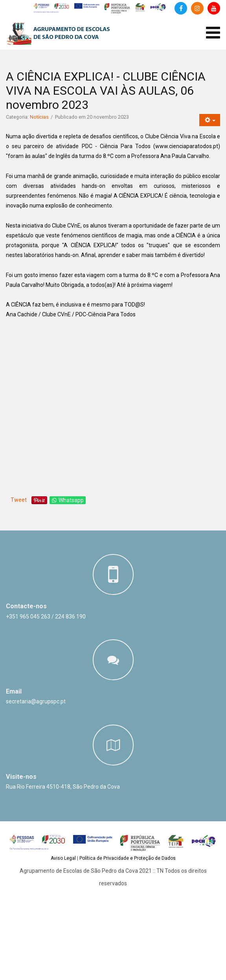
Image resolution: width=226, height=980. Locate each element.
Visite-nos (21, 777)
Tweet (19, 500)
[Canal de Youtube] (214, 8)
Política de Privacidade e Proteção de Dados (128, 858)
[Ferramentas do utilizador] (210, 120)
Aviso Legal (63, 858)
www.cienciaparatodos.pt (187, 146)
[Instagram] (197, 8)
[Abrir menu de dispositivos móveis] (213, 33)
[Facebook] (181, 8)
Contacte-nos (26, 606)
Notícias (39, 117)
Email (14, 691)
